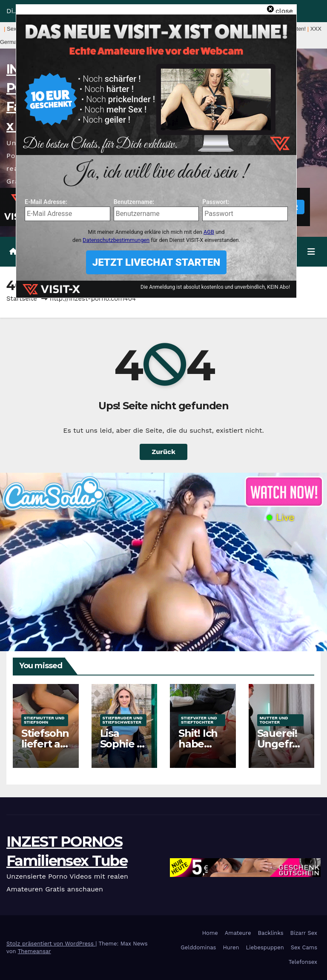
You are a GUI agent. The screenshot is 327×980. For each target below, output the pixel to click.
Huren (231, 947)
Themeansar (34, 951)
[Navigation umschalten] (311, 252)
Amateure (238, 933)
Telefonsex (303, 962)
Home (210, 933)
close (284, 11)
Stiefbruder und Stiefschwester (123, 720)
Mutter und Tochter (274, 720)
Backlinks (270, 933)
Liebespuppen (265, 947)
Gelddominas (198, 947)
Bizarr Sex (304, 933)
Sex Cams (304, 947)
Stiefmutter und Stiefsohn (44, 720)
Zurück (163, 452)
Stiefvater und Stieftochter (199, 720)
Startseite (22, 299)
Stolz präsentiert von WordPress (51, 944)
